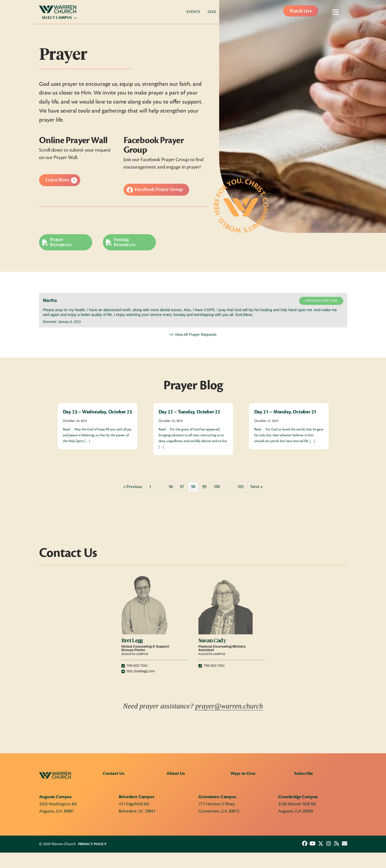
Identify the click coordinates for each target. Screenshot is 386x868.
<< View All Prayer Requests (193, 335)
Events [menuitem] (193, 12)
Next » (257, 487)
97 (182, 487)
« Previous (133, 487)
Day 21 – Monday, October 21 (285, 412)
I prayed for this (321, 301)
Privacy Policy (92, 844)
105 (240, 487)
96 (171, 487)
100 (217, 487)
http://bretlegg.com (141, 671)
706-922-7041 (137, 666)
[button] (305, 844)
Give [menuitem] (212, 12)
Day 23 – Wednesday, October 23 (97, 412)
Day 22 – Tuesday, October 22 (189, 412)
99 (204, 487)
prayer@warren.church (229, 706)
